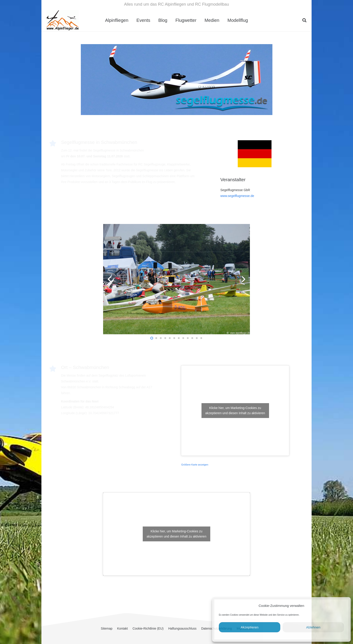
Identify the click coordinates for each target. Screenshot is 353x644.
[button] (304, 20)
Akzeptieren (250, 627)
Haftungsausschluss (182, 628)
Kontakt (122, 628)
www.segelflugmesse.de (237, 196)
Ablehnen (313, 627)
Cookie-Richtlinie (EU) (148, 628)
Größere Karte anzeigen (195, 465)
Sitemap (107, 628)
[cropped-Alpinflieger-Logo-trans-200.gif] (62, 20)
